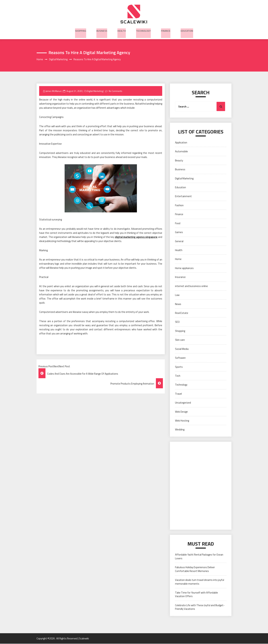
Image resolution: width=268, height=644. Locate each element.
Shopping (81, 30)
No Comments (117, 91)
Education (187, 30)
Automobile (181, 152)
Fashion (179, 206)
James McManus (54, 91)
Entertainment (183, 197)
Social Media (182, 349)
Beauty (179, 161)
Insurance (180, 277)
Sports (179, 367)
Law (177, 295)
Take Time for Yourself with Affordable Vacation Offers (196, 595)
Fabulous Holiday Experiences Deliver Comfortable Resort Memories (195, 569)
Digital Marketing (96, 91)
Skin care (180, 340)
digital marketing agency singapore (136, 237)
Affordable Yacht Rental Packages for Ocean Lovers (199, 557)
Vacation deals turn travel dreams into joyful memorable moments (200, 582)
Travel (178, 394)
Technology (143, 30)
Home (178, 259)
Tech (178, 376)
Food (178, 224)
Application (181, 143)
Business (102, 30)
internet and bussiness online (191, 286)
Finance (166, 30)
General (179, 241)
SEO (177, 322)
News (178, 304)
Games (179, 232)
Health (122, 30)
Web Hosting (182, 421)
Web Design (181, 412)
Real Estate (182, 313)
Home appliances (184, 268)
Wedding (180, 430)
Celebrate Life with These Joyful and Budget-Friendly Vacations (200, 607)
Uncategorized (183, 403)
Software (180, 358)
